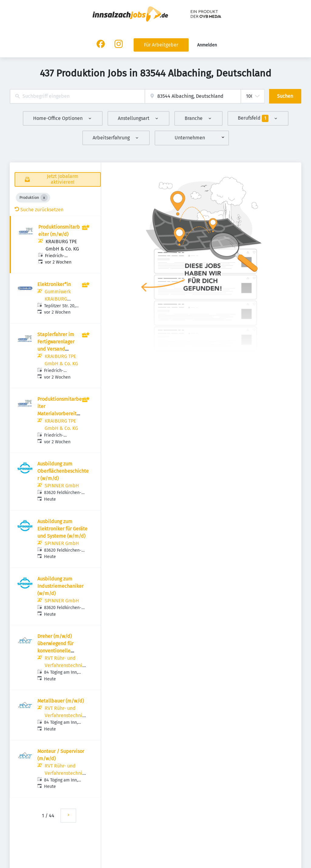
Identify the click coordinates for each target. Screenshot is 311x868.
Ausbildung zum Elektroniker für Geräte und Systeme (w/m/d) (62, 529)
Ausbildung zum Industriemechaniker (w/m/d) (60, 586)
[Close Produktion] (44, 198)
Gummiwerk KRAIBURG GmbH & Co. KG (61, 299)
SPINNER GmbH (62, 486)
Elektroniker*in (54, 284)
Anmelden (207, 45)
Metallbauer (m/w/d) (61, 701)
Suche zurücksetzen (39, 210)
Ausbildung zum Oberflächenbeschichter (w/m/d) (63, 471)
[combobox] (77, 96)
